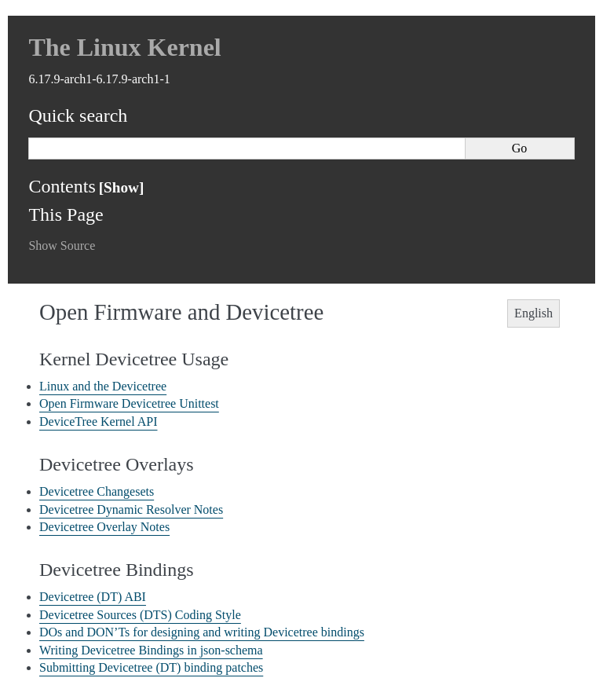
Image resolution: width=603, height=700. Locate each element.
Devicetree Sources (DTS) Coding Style (140, 615)
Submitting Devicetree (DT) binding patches (151, 667)
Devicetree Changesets (97, 491)
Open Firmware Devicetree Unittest (129, 403)
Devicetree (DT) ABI (93, 597)
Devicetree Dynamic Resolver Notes (131, 509)
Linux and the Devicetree (103, 386)
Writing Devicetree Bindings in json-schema (151, 650)
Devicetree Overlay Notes (104, 527)
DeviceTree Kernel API (98, 421)
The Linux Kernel (124, 47)
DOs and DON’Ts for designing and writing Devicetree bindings (202, 632)
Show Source (62, 246)
